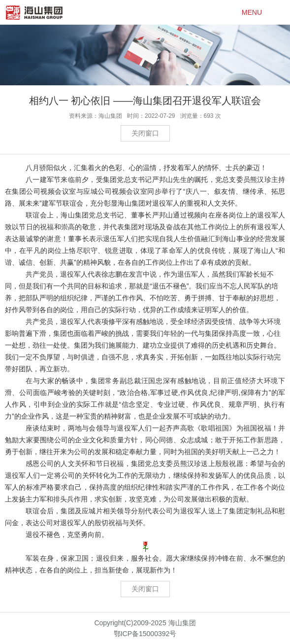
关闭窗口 (145, 133)
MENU (252, 12)
